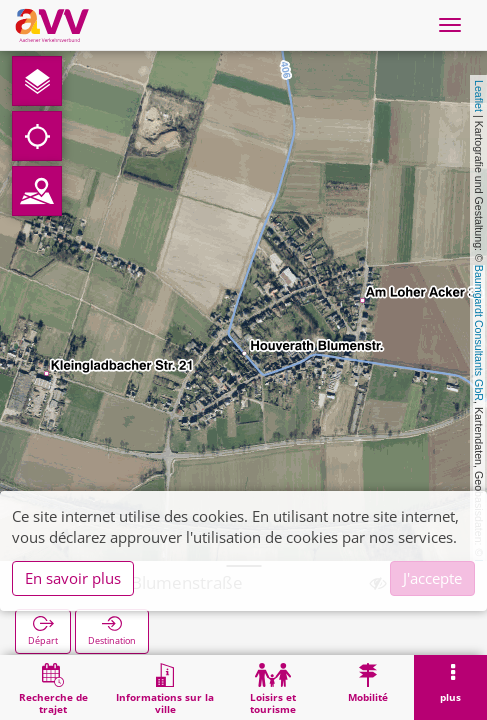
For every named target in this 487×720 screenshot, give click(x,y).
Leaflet (479, 96)
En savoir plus (73, 578)
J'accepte (432, 578)
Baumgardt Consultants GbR (479, 333)
